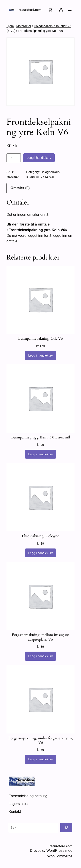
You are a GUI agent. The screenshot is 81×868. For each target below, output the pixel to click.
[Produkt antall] (14, 158)
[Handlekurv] (50, 10)
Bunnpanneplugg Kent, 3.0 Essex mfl (41, 437)
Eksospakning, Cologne (40, 536)
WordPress (55, 851)
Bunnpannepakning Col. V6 (40, 339)
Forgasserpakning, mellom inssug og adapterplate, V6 (40, 637)
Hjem (10, 26)
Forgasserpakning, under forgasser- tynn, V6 (41, 740)
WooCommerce (60, 856)
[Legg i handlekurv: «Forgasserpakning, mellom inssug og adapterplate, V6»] (41, 656)
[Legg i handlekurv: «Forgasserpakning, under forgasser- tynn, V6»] (41, 759)
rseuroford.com (30, 10)
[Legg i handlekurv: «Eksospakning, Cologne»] (41, 553)
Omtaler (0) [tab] (20, 188)
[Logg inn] (61, 10)
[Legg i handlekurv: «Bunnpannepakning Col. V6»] (41, 355)
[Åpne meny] (70, 10)
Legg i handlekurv (39, 158)
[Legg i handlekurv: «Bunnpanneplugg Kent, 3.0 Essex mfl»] (41, 454)
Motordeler (24, 26)
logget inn (35, 236)
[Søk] (66, 828)
